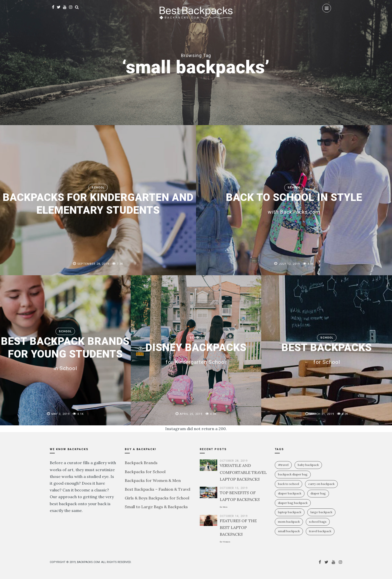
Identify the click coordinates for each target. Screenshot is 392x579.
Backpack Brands (141, 463)
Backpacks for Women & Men (153, 480)
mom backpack (289, 522)
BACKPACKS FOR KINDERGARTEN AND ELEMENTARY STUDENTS (98, 204)
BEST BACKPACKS (327, 353)
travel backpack (320, 531)
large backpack (321, 512)
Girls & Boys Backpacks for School (157, 498)
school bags (318, 522)
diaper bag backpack (293, 503)
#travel (283, 465)
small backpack (289, 531)
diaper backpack (290, 493)
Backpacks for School (145, 472)
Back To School (288, 484)
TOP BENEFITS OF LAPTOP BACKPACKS (240, 499)
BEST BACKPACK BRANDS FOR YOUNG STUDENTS (65, 353)
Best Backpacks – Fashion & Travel (157, 489)
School (98, 188)
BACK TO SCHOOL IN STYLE (294, 203)
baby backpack (308, 465)
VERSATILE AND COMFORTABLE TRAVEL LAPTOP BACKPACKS (243, 472)
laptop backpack (290, 512)
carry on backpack (321, 484)
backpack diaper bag (293, 474)
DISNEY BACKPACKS (196, 353)
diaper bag (318, 493)
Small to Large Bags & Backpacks (156, 507)
